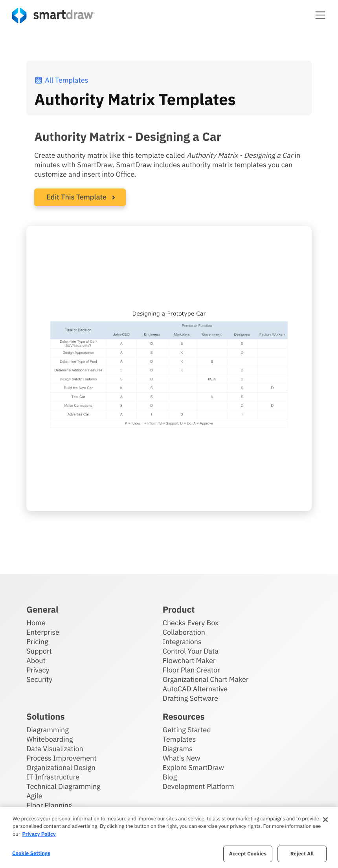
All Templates (61, 80)
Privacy (38, 670)
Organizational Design (61, 767)
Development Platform (198, 786)
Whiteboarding (50, 739)
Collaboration (184, 632)
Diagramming (48, 730)
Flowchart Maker (189, 660)
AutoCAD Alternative (195, 689)
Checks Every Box (191, 623)
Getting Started (187, 730)
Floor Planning (49, 805)
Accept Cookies (248, 854)
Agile (34, 796)
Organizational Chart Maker (206, 679)
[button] (320, 15)
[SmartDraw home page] (53, 16)
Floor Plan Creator (191, 670)
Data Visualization (55, 749)
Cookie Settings (31, 853)
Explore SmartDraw (193, 767)
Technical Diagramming (63, 786)
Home (36, 623)
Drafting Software (190, 698)
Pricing (37, 642)
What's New (182, 758)
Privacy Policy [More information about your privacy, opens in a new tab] (39, 834)
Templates (179, 739)
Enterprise (43, 632)
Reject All (302, 854)
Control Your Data (191, 651)
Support (39, 651)
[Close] (325, 820)
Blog (170, 777)
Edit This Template (76, 197)
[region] (169, 838)
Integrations (182, 642)
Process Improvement (61, 758)
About (36, 660)
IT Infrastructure (53, 777)
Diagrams (178, 749)
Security (39, 679)
